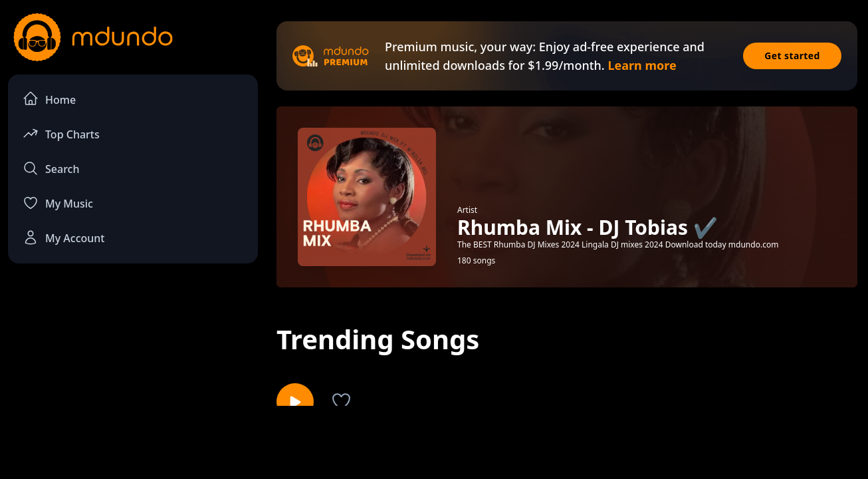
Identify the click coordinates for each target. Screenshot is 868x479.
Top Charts (61, 133)
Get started (792, 56)
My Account (63, 238)
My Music (58, 203)
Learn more (642, 65)
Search (51, 168)
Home (49, 99)
